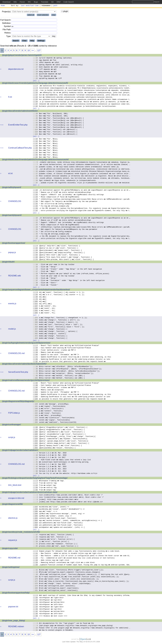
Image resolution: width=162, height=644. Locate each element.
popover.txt (13, 607)
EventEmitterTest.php (18, 125)
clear (54, 15)
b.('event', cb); (44, 309)
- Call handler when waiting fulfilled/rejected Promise (62, 348)
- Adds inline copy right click (51, 561)
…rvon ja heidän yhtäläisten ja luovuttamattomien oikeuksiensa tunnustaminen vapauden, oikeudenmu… (82, 91)
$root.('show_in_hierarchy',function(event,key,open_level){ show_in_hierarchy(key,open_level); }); (81, 582)
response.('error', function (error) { (54, 539)
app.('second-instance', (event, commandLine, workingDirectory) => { (67, 521)
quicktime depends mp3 (47, 74)
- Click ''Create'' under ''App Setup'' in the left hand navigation (67, 269)
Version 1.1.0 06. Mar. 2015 (50, 467)
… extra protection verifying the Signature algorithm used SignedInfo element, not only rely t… (82, 211)
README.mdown (16, 627)
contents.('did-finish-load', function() (55, 518)
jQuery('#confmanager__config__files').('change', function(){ (64, 437)
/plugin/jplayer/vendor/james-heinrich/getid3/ (22, 56)
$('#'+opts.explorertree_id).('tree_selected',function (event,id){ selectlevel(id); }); (76, 577)
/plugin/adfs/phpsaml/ (12, 188)
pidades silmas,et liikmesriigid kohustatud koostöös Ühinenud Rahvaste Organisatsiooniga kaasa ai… (82, 172)
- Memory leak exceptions (48, 353)
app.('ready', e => (45, 512)
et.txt (10, 174)
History (7, 33)
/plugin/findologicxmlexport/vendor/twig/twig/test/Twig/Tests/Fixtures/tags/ (35, 478)
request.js (13, 541)
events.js (12, 304)
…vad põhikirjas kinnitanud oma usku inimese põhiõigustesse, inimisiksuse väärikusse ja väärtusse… (82, 169)
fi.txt (10, 97)
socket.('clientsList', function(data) (54, 418)
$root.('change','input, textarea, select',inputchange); (62, 584)
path (55, 6)
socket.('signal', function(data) (52, 420)
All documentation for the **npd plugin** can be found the (63, 624)
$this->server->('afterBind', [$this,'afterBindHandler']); (63, 367)
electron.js (13, 518)
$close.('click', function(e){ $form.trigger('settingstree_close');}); (68, 570)
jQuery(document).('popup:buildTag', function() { (59, 253)
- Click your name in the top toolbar (54, 265)
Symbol (7, 27)
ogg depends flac (45, 60)
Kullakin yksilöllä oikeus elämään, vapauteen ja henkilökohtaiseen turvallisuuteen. (75, 107)
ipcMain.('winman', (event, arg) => (52, 516)
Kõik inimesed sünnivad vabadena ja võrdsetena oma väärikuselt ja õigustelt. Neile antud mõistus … (82, 176)
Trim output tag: (45, 486)
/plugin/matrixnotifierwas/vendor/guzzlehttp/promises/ (26, 381)
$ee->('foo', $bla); (46, 139)
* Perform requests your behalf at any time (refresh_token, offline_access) (71, 274)
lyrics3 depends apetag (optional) (52, 58)
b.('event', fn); (44, 311)
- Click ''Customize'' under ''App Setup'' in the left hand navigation (69, 281)
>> (33, 51)
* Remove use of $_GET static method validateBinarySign (62, 193)
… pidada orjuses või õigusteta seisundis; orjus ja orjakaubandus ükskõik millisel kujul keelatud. (82, 183)
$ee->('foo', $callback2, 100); (51, 116)
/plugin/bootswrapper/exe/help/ (16, 593)
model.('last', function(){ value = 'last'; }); (58, 325)
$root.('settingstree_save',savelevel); (54, 586)
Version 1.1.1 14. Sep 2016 (49, 465)
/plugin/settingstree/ (11, 567)
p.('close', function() (47, 413)
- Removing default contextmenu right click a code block (64, 563)
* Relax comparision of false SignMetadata (56, 197)
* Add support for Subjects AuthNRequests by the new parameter (65, 202)
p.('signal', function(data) (49, 407)
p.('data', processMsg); (47, 416)
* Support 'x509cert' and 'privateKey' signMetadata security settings (68, 195)
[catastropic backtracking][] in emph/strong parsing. (61, 462)
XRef (58, 2)
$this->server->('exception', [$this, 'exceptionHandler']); (63, 374)
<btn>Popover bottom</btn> (49, 603)
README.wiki (15, 276)
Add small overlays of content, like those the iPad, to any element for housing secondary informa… (82, 596)
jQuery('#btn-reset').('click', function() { (57, 255)
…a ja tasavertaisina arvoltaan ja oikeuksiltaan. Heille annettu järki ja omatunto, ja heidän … (82, 102)
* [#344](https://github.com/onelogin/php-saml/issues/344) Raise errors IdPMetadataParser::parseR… (82, 199)
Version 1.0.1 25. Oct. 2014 (50, 469)
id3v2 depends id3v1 (46, 63)
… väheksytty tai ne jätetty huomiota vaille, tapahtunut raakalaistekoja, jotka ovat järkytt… (82, 93)
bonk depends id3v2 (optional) (51, 67)
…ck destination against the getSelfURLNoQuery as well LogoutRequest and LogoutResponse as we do (82, 190)
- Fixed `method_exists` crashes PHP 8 (54, 350)
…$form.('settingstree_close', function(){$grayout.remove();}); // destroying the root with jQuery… (82, 575)
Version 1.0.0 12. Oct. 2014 (50, 471)
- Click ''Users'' (45, 283)
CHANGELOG (15, 202)
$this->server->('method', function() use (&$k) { (59, 376)
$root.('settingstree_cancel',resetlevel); (56, 591)
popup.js (12, 253)
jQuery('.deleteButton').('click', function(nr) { (59, 432)
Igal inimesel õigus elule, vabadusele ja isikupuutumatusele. (65, 181)
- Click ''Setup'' (45, 267)
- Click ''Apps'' (45, 272)
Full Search (6, 20)
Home (3, 6)
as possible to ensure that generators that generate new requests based (69, 362)
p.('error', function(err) (48, 409)
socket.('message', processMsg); (51, 404)
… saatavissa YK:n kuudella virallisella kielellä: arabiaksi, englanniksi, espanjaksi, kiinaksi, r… (82, 86)
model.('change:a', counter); (50, 334)
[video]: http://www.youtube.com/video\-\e (56, 500)
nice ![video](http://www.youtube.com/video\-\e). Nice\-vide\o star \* (68, 497)
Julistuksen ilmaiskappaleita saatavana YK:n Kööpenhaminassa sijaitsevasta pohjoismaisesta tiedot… (82, 88)
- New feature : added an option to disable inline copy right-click (67, 554)
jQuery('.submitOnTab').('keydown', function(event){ (60, 439)
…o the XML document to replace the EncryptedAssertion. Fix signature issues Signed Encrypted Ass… (82, 209)
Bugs (36, 2)
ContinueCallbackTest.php (20, 148)
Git (52, 2)
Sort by (15, 6)
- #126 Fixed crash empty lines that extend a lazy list (62, 460)
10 (29, 51)
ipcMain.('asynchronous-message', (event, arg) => (59, 514)
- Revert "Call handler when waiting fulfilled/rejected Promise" (66, 346)
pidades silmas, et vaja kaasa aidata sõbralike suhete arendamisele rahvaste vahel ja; (76, 167)
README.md (14, 558)
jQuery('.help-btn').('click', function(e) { (57, 246)
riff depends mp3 (45, 70)
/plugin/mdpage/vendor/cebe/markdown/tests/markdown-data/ (30, 493)
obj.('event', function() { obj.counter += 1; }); (59, 293)
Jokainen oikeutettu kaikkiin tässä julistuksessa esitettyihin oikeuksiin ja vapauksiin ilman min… (82, 104)
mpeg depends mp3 (45, 72)
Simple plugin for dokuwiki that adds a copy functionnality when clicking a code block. (77, 551)
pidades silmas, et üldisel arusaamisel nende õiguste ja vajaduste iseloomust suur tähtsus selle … (82, 174)
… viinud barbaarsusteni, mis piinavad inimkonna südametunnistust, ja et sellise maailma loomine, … (82, 165)
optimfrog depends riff (47, 79)
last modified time (30, 6)
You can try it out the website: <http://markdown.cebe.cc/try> (65, 474)
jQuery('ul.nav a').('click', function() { (56, 248)
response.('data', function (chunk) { (53, 535)
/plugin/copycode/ (10, 549)
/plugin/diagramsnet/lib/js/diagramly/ (18, 402)
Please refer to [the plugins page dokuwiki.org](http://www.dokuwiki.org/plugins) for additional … (82, 628)
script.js (12, 438)
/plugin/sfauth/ (8, 262)
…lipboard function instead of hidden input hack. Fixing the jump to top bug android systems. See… (82, 565)
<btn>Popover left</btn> (48, 605)
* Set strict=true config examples (52, 204)
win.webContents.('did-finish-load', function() (58, 523)
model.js (12, 329)
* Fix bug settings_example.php (51, 206)
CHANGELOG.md (16, 354)
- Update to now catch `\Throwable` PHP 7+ (56, 355)
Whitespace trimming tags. (49, 481)
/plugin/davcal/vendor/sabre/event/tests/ (20, 111)
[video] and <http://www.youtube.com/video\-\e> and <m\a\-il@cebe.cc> (68, 502)
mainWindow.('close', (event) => (51, 507)
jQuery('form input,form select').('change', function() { (62, 257)
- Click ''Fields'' (46, 285)
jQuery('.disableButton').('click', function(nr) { (59, 434)
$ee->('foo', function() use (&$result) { (55, 130)
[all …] (36, 81)
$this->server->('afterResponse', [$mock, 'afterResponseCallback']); (67, 369)
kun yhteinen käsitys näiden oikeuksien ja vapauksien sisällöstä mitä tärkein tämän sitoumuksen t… (82, 100)
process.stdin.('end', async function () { (56, 546)
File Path (7, 30)
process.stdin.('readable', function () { (55, 544)
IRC (29, 2)
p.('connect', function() (48, 411)
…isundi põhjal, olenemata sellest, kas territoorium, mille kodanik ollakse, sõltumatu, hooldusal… (82, 178)
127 (39, 51)
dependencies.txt (16, 69)
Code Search (69, 2)
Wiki (15, 2)
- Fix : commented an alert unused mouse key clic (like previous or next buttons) (74, 558)
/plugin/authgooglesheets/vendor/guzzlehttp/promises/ (26, 343)
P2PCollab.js (14, 413)
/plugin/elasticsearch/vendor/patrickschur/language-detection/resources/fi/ (35, 83)
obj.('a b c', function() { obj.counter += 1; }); (59, 295)
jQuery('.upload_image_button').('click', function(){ (61, 441)
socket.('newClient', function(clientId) (55, 423)
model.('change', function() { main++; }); (56, 323)
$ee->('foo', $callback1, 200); (51, 114)
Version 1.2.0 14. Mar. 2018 (50, 455)
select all (31, 15)
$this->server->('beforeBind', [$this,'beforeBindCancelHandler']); (67, 371)
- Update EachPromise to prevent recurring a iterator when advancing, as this (72, 357)
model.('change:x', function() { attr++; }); (57, 320)
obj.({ (40, 297)
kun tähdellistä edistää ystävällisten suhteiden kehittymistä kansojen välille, (73, 97)
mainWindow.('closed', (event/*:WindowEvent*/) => (59, 509)
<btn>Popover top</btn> (47, 600)
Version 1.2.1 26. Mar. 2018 (50, 453)
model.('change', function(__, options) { (55, 332)
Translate (45, 2)
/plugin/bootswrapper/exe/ (14, 243)
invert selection (43, 15)
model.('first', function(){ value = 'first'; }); (59, 327)
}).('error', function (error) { (51, 542)
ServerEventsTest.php (18, 372)
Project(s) (6, 12)
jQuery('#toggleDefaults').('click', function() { (59, 430)
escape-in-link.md (16, 498)
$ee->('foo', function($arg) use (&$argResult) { (58, 118)
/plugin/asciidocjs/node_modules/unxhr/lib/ (21, 532)
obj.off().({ (42, 304)
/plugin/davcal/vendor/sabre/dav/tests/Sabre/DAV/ (24, 364)
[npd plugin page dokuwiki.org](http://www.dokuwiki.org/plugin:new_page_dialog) (73, 626)
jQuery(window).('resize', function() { (54, 448)
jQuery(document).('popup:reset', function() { (57, 251)
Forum (22, 2)
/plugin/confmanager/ (11, 425)
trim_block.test (15, 485)
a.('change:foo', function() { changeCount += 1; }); (60, 318)
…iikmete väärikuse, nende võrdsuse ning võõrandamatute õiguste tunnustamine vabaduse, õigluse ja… (82, 162)
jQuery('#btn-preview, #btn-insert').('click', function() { (63, 260)
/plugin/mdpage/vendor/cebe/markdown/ (20, 450)
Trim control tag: (45, 483)
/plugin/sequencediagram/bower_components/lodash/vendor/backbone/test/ (36, 290)
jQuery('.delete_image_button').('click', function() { (61, 444)
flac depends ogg (45, 76)
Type (8, 37)
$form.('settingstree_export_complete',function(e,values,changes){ (67, 572)
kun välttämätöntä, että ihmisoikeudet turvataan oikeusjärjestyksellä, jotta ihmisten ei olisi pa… (82, 95)
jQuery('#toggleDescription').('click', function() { (60, 428)
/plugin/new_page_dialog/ (13, 621)
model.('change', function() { (50, 329)
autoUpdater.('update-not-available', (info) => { (59, 528)
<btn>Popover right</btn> (48, 598)
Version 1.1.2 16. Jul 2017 (49, 458)
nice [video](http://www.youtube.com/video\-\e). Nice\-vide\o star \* (68, 495)
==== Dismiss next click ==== (50, 616)
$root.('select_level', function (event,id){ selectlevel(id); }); (66, 579)
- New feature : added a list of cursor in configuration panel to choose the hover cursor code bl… (82, 556)
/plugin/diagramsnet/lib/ (12, 504)
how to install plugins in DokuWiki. (53, 630)
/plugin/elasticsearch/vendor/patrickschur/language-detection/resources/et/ (35, 160)
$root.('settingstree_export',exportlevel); (56, 588)
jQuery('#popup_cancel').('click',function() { (57, 446)
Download (6, 2)
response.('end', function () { (51, 537)
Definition (6, 23)
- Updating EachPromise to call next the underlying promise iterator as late (72, 359)
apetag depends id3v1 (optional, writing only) (58, 65)
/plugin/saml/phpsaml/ (12, 216)
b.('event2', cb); (45, 306)
